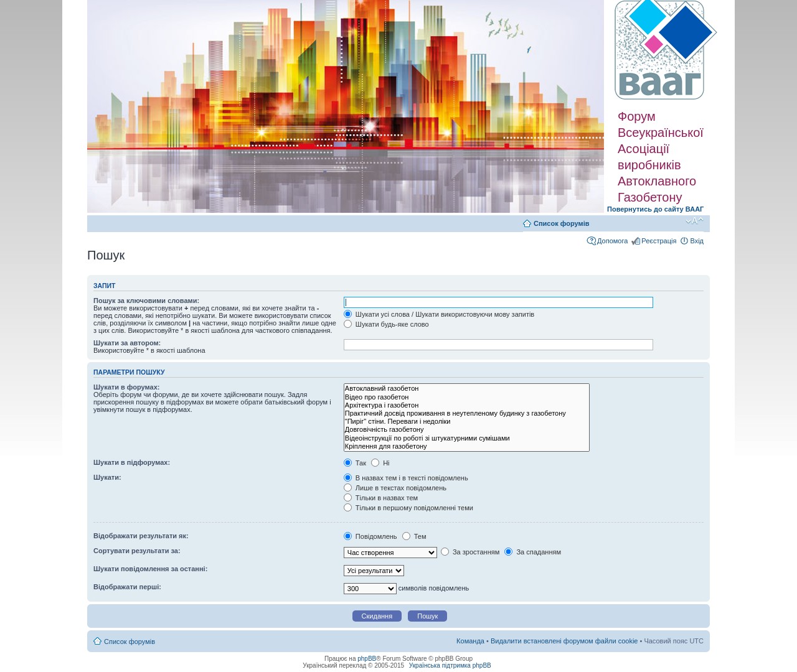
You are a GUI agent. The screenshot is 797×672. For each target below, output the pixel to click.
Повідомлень (370, 536)
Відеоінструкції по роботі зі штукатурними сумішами (467, 438)
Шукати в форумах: (126, 387)
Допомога (612, 241)
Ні (380, 463)
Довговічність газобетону (467, 430)
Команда (470, 641)
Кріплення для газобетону (467, 446)
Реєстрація (659, 241)
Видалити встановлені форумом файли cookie (564, 641)
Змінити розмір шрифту (695, 221)
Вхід (697, 241)
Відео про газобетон (467, 397)
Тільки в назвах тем (381, 498)
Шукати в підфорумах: (132, 462)
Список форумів (561, 223)
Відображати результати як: (141, 536)
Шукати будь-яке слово (386, 324)
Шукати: (107, 477)
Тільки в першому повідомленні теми (408, 508)
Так (355, 463)
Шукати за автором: (127, 343)
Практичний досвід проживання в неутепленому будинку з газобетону (467, 413)
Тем (414, 536)
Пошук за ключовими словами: (146, 301)
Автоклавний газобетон (467, 389)
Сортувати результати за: (137, 551)
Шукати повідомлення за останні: (150, 569)
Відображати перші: (127, 587)
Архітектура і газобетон (467, 405)
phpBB (367, 659)
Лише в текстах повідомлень (395, 488)
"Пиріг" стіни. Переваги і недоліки (467, 422)
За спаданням (533, 552)
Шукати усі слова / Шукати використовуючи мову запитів (439, 314)
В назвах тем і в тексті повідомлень (406, 478)
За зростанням (470, 552)
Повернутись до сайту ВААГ (655, 209)
